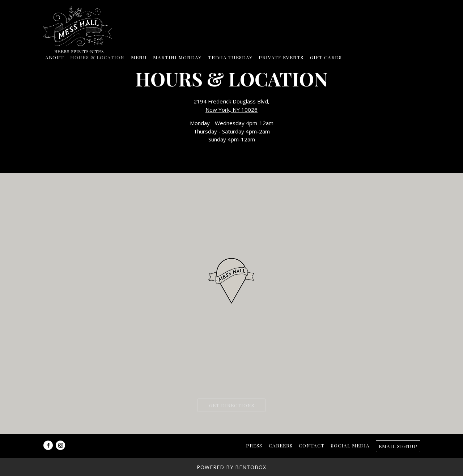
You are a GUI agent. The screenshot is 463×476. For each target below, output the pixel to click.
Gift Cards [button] (326, 57)
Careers (281, 445)
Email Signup (398, 446)
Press (254, 445)
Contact (312, 445)
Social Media (350, 445)
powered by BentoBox (231, 467)
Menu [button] (139, 57)
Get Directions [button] (232, 405)
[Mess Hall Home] (81, 29)
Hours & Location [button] (97, 57)
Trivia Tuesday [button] (230, 57)
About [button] (55, 57)
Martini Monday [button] (177, 57)
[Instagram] (60, 445)
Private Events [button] (281, 57)
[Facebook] (48, 445)
